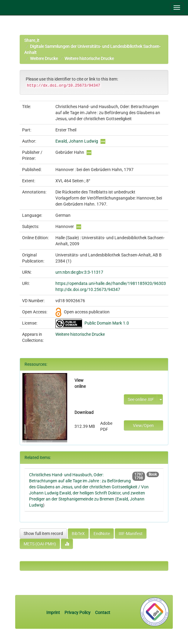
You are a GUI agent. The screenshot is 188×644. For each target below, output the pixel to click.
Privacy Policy (78, 613)
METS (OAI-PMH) (40, 544)
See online (141, 399)
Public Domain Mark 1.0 (107, 323)
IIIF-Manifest (131, 533)
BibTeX (78, 533)
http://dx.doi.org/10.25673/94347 (88, 289)
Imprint (54, 613)
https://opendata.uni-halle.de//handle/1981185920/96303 (111, 283)
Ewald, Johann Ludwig (77, 141)
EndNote (102, 533)
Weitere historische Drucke (89, 58)
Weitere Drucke (44, 58)
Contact (103, 613)
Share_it (32, 40)
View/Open (143, 425)
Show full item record (43, 533)
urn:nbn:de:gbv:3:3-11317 (79, 272)
